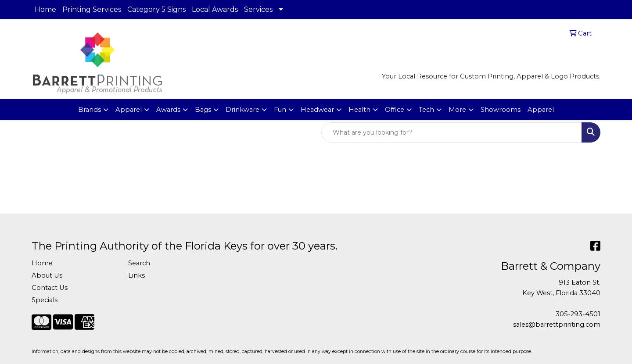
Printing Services (92, 9)
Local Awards (215, 9)
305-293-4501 (578, 314)
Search (139, 263)
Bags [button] (203, 110)
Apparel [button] (129, 110)
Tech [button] (426, 110)
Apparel (541, 110)
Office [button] (395, 110)
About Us (47, 275)
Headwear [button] (317, 110)
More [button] (457, 110)
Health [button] (359, 110)
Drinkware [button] (242, 110)
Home (45, 9)
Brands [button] (90, 110)
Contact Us (50, 288)
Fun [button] (280, 110)
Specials (45, 300)
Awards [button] (168, 110)
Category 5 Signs (156, 9)
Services (258, 9)
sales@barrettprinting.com (557, 325)
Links (136, 275)
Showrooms (501, 110)
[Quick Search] (452, 132)
